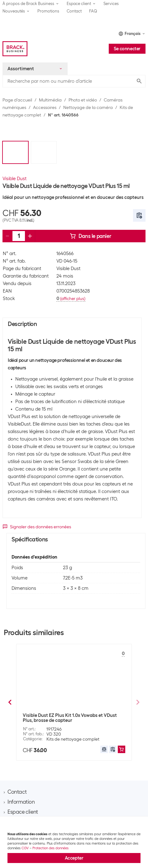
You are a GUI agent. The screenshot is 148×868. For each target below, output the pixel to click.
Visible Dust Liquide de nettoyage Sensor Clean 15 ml (73, 719)
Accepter (74, 858)
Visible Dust (14, 179)
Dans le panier (90, 236)
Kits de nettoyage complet (73, 740)
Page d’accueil (17, 100)
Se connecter (127, 49)
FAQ (93, 11)
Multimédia (50, 100)
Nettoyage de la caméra (88, 107)
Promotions (48, 11)
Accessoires (45, 107)
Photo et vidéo (83, 100)
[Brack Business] (15, 49)
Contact (74, 11)
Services (111, 4)
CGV (25, 848)
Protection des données (50, 848)
